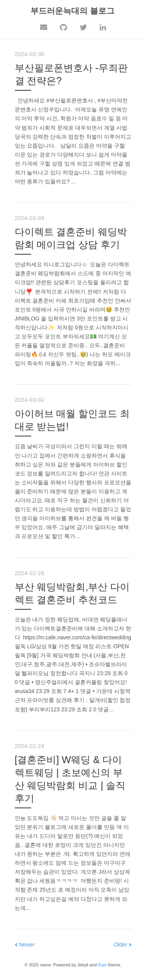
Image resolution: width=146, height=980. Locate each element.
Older (122, 945)
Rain (103, 965)
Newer (25, 945)
